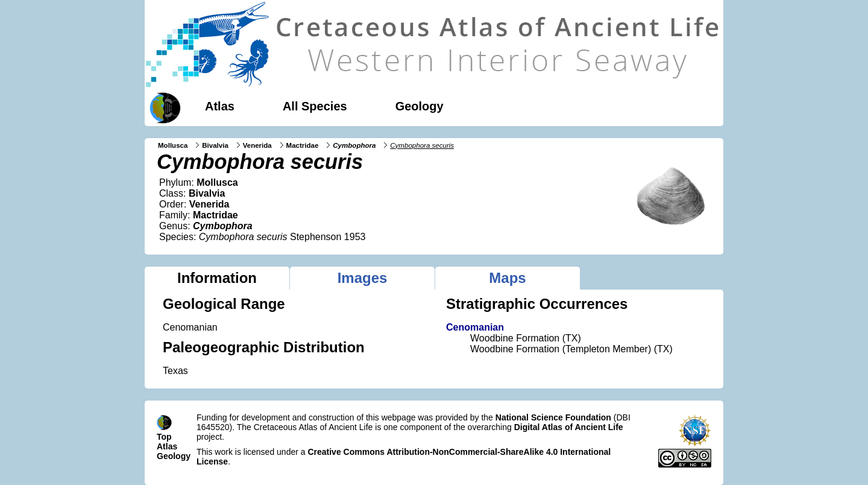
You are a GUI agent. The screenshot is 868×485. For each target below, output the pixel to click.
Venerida (257, 145)
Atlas (220, 106)
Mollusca (173, 145)
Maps (507, 278)
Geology (420, 106)
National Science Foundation (553, 417)
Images (363, 278)
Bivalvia (215, 145)
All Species (315, 106)
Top (164, 437)
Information (217, 278)
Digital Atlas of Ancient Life (569, 427)
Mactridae (303, 145)
